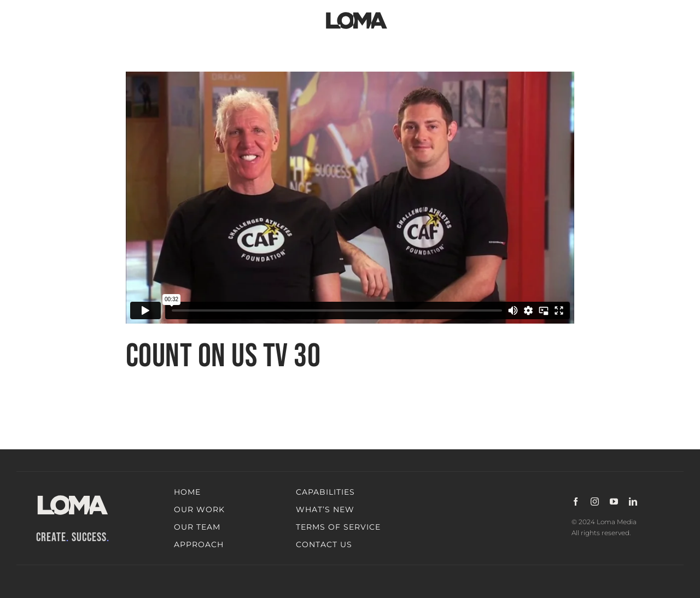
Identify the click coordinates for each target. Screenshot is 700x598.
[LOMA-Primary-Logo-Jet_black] (357, 12)
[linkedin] (633, 502)
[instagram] (595, 502)
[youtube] (614, 502)
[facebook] (576, 502)
